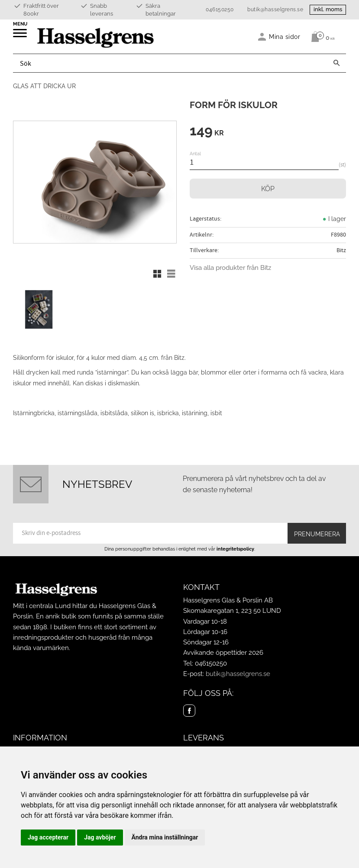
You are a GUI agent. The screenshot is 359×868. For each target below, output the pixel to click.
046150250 (220, 10)
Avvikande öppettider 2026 (223, 653)
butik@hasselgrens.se (275, 10)
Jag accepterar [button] (48, 837)
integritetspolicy (235, 549)
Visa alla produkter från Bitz (230, 268)
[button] (21, 36)
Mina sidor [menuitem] (285, 37)
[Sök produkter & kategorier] (170, 63)
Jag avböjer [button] (100, 837)
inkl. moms (328, 9)
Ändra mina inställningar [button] (165, 837)
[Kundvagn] (321, 37)
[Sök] (336, 63)
